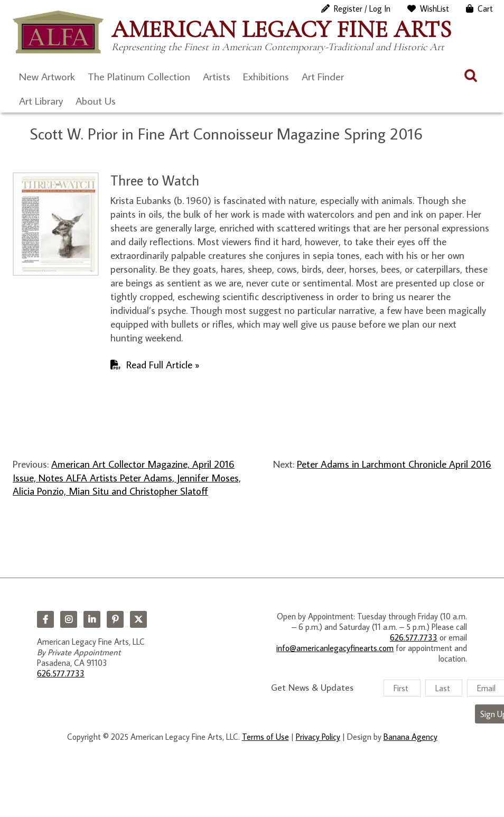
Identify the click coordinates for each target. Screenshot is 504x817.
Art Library (41, 100)
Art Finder (323, 76)
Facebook (45, 619)
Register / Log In (362, 8)
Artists (217, 76)
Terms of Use (265, 737)
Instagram (69, 619)
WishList (435, 8)
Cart (485, 8)
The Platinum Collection (139, 76)
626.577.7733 (61, 673)
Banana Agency (410, 737)
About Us (96, 100)
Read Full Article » (163, 364)
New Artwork (47, 76)
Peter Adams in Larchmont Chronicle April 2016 (394, 464)
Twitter (138, 619)
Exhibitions (266, 76)
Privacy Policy (318, 737)
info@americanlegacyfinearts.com (335, 648)
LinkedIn (92, 619)
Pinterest (115, 619)
